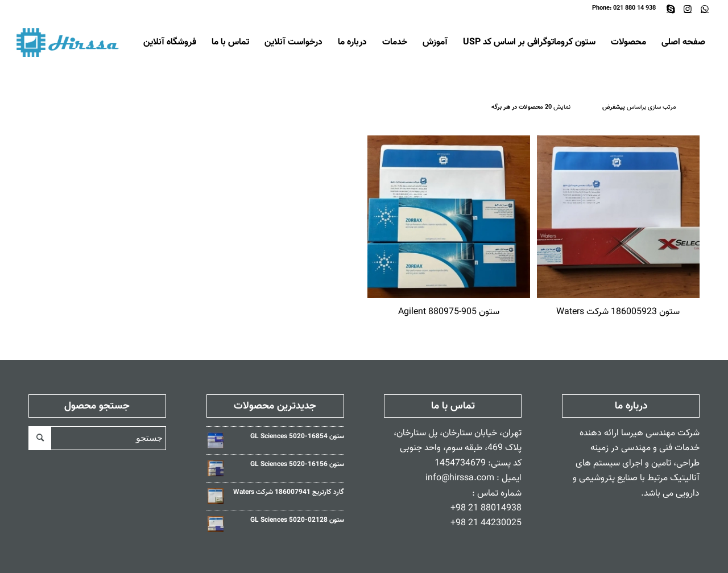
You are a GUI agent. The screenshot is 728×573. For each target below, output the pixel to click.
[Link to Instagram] (688, 9)
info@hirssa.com (460, 478)
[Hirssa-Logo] (70, 43)
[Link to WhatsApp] (705, 9)
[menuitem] (684, 43)
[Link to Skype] (671, 9)
